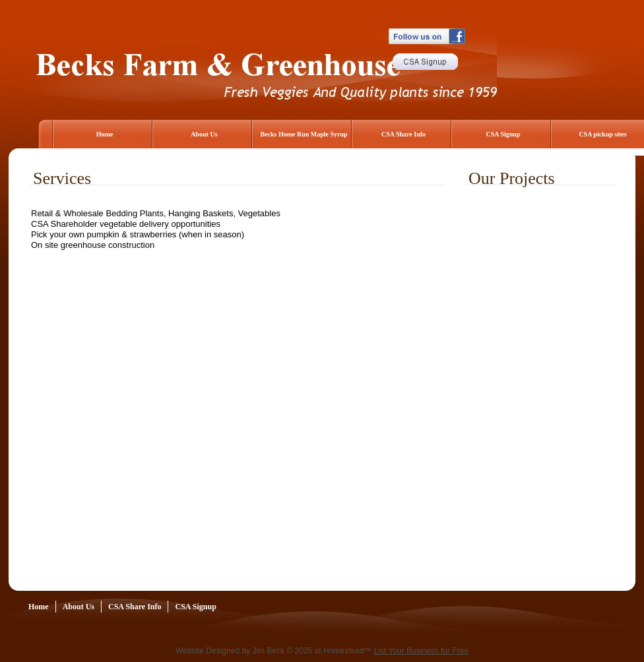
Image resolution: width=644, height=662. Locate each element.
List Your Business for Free (421, 651)
